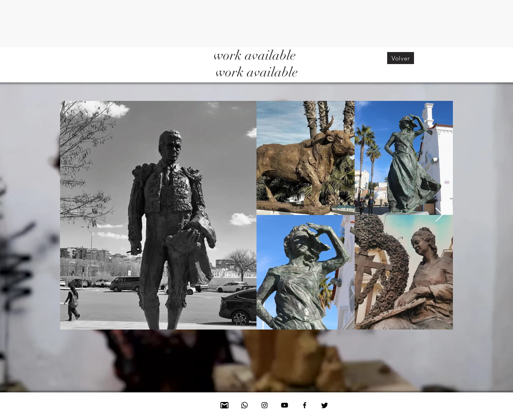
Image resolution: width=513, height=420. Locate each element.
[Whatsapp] (244, 405)
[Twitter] (325, 405)
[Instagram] (265, 405)
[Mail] (224, 405)
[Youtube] (285, 405)
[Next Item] (439, 215)
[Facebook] (305, 405)
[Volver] (401, 58)
